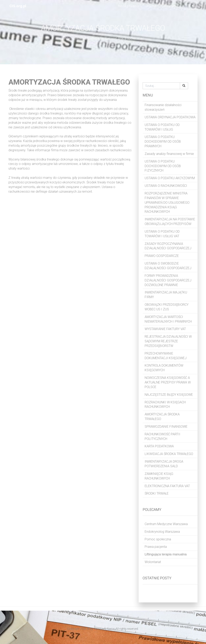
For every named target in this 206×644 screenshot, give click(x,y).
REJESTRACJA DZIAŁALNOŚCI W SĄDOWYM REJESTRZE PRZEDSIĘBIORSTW (168, 341)
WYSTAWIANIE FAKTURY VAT (165, 329)
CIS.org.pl (18, 6)
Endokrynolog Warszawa (162, 532)
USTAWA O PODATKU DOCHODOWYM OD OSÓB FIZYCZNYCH (163, 166)
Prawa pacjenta (156, 547)
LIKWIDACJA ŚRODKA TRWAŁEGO (169, 454)
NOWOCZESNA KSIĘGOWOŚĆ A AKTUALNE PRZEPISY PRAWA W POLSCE (168, 382)
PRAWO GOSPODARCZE (162, 256)
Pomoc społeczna (158, 539)
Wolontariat (153, 562)
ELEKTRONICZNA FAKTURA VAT (167, 486)
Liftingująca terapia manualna (166, 554)
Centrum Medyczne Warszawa (166, 524)
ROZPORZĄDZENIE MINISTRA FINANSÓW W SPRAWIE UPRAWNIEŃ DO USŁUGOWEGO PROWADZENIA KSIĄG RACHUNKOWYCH (167, 202)
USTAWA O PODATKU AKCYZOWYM (170, 178)
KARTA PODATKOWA (159, 446)
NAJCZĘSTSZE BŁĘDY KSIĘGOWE (169, 395)
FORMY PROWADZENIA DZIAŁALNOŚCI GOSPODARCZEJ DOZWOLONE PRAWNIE (168, 280)
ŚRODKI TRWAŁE (157, 493)
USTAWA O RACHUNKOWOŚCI (166, 186)
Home (152, 6)
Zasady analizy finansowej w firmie (169, 154)
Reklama (171, 6)
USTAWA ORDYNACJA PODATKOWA (170, 117)
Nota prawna (129, 6)
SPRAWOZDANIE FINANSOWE (166, 427)
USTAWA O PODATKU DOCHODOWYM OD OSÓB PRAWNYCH (163, 142)
